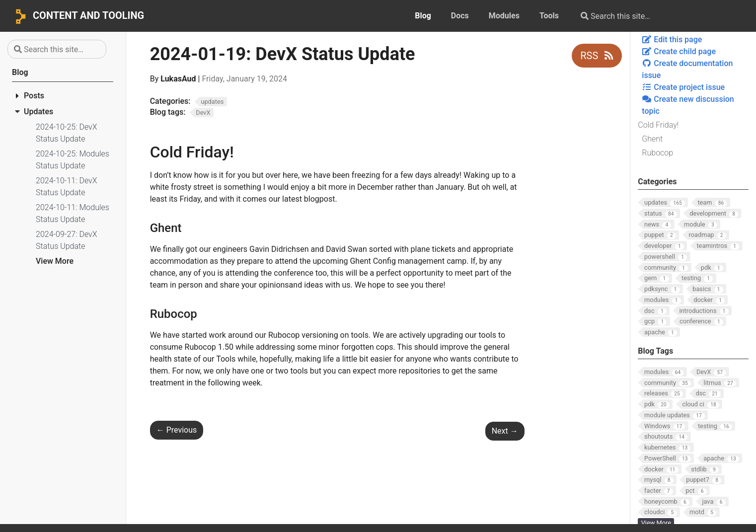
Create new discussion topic (688, 105)
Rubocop (657, 153)
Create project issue (683, 87)
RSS (597, 56)
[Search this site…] (653, 16)
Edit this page (672, 39)
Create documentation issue (687, 69)
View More (55, 261)
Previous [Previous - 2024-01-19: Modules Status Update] (177, 430)
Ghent (652, 139)
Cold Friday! (658, 125)
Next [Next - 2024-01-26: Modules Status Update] (505, 431)
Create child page (679, 51)
